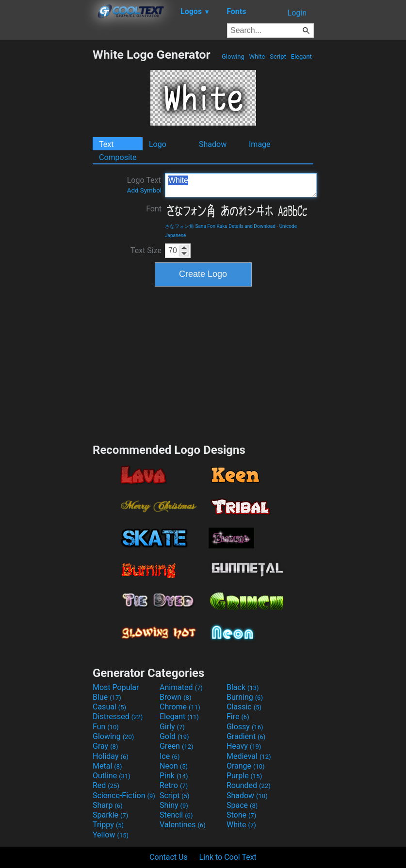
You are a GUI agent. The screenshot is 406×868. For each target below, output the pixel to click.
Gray (105, 746)
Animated (181, 687)
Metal (107, 766)
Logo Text (144, 185)
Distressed (118, 716)
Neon (174, 766)
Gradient (246, 736)
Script (278, 56)
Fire (238, 716)
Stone (241, 815)
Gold (174, 736)
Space (242, 805)
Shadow (213, 144)
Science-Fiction (124, 796)
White (257, 56)
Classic (244, 707)
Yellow (111, 835)
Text (106, 144)
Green (177, 746)
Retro (174, 785)
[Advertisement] (46, 193)
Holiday (111, 756)
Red (106, 785)
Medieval (249, 756)
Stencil (176, 815)
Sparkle (110, 815)
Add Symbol (144, 190)
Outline (112, 776)
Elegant (301, 56)
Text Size (146, 250)
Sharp (108, 805)
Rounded (249, 785)
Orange (246, 766)
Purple (244, 776)
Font (154, 209)
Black (243, 687)
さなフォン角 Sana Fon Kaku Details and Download (220, 226)
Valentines (183, 825)
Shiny (174, 805)
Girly (172, 727)
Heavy (244, 746)
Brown (175, 697)
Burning (245, 697)
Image (260, 144)
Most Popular (116, 687)
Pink (174, 776)
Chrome (180, 707)
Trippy (108, 825)
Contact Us (169, 857)
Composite (118, 157)
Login (297, 13)
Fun (106, 727)
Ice (170, 756)
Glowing (233, 56)
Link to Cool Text (228, 857)
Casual (109, 707)
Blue (107, 697)
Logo (158, 144)
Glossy (245, 727)
